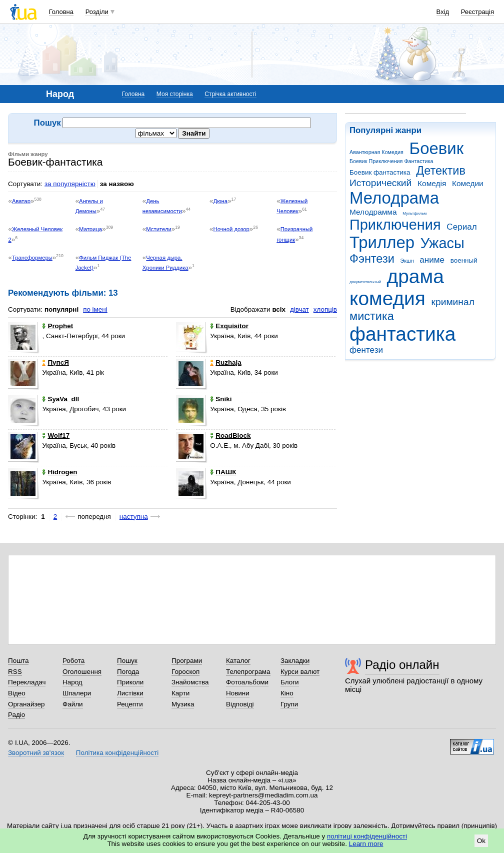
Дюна (221, 201)
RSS (15, 672)
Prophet (57, 326)
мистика (372, 316)
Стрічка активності (230, 94)
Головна (61, 12)
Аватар (21, 201)
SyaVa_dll (60, 399)
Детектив (441, 171)
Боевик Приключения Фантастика (391, 161)
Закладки (295, 661)
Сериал (461, 227)
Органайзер (26, 704)
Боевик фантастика (380, 172)
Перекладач (27, 682)
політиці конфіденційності (367, 836)
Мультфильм (414, 213)
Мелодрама (394, 198)
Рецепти (130, 704)
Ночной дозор (231, 229)
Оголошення (82, 672)
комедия (387, 298)
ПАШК (223, 472)
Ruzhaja (226, 362)
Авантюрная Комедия (376, 152)
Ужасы (442, 243)
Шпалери (77, 693)
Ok (481, 841)
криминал (453, 302)
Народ (72, 682)
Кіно (287, 693)
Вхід (443, 12)
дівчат (299, 309)
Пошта (18, 661)
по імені (95, 309)
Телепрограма (248, 672)
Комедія (432, 183)
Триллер (382, 242)
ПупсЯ (55, 362)
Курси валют (300, 672)
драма (415, 276)
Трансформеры (32, 258)
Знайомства (190, 682)
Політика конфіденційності (117, 753)
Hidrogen (59, 472)
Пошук (127, 661)
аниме (432, 260)
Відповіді (240, 704)
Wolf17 (56, 436)
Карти (180, 693)
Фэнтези (372, 259)
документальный (365, 282)
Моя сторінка (175, 94)
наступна (134, 517)
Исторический (380, 183)
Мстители (158, 229)
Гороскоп (185, 672)
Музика (183, 704)
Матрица (90, 229)
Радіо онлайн (402, 665)
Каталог (238, 661)
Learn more (366, 844)
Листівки (130, 693)
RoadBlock (230, 436)
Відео (17, 693)
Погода (128, 672)
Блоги (290, 682)
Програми (187, 661)
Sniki (221, 399)
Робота (73, 661)
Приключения (395, 225)
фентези (366, 350)
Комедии (468, 183)
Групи (289, 704)
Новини (238, 693)
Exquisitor (229, 326)
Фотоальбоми (247, 682)
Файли (73, 704)
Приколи (130, 682)
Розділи (97, 12)
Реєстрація (477, 12)
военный (464, 260)
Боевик (437, 148)
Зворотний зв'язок (36, 753)
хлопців (325, 309)
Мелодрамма (373, 212)
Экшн (407, 261)
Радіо (16, 715)
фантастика (402, 334)
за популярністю (70, 184)
